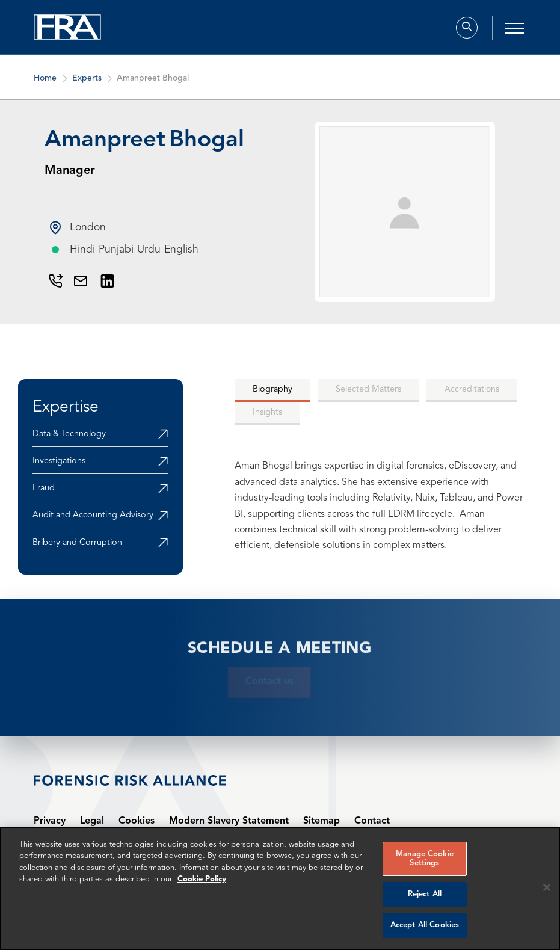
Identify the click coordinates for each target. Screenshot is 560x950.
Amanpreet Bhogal (153, 84)
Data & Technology (69, 434)
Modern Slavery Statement (229, 821)
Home (45, 84)
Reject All (425, 894)
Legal (92, 821)
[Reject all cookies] (547, 887)
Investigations (59, 461)
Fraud (44, 488)
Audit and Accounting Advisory (93, 515)
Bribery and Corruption (77, 543)
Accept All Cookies (425, 925)
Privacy (50, 821)
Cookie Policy (202, 879)
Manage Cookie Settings (425, 859)
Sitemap (322, 821)
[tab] (272, 390)
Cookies (137, 821)
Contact (372, 821)
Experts (86, 84)
